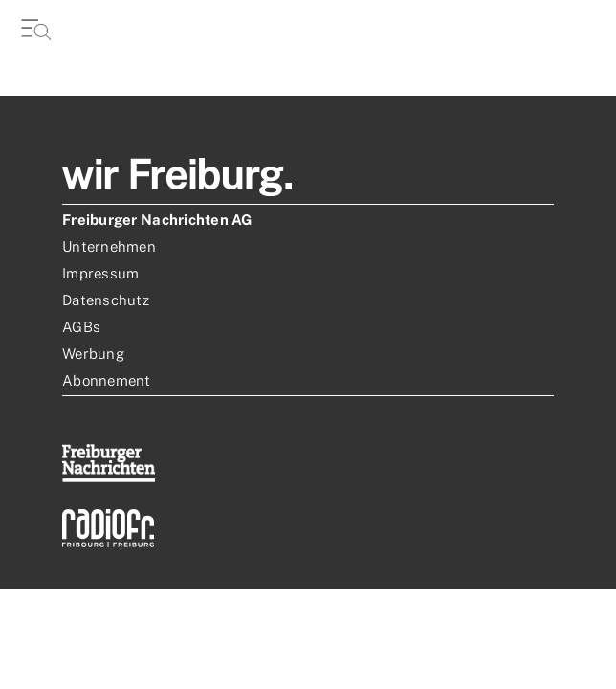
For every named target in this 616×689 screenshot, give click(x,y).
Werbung (93, 354)
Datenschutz (106, 300)
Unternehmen (109, 246)
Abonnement (107, 380)
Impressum (100, 273)
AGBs (81, 327)
